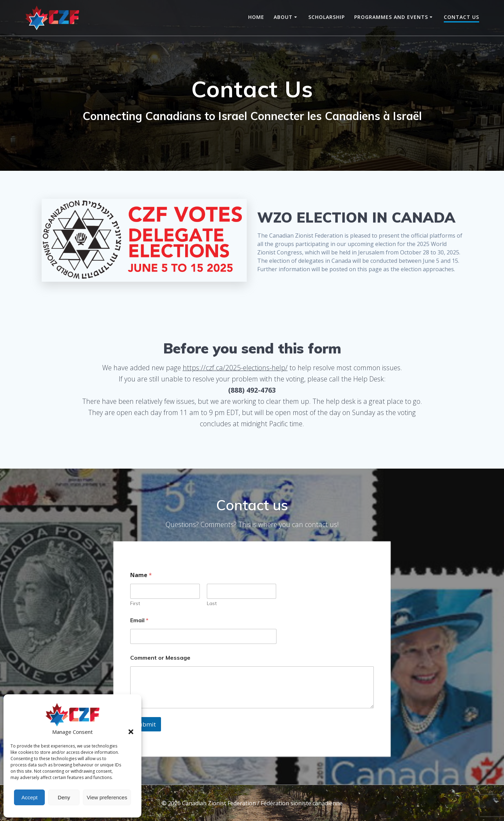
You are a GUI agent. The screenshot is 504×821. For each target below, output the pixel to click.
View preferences (107, 797)
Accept (29, 797)
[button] (131, 732)
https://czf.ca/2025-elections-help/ (235, 368)
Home (256, 17)
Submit (146, 724)
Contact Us (461, 17)
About (283, 17)
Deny (64, 797)
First (135, 604)
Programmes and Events (391, 17)
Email (139, 620)
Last (212, 604)
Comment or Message (160, 658)
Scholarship (327, 17)
